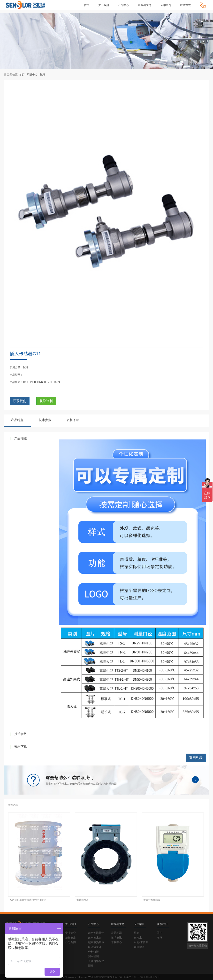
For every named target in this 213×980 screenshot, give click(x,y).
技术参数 (45, 420)
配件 (43, 74)
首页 (22, 74)
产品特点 (17, 420)
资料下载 (73, 420)
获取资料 (46, 401)
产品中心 (32, 74)
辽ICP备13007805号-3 (147, 977)
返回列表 (196, 758)
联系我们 (20, 401)
